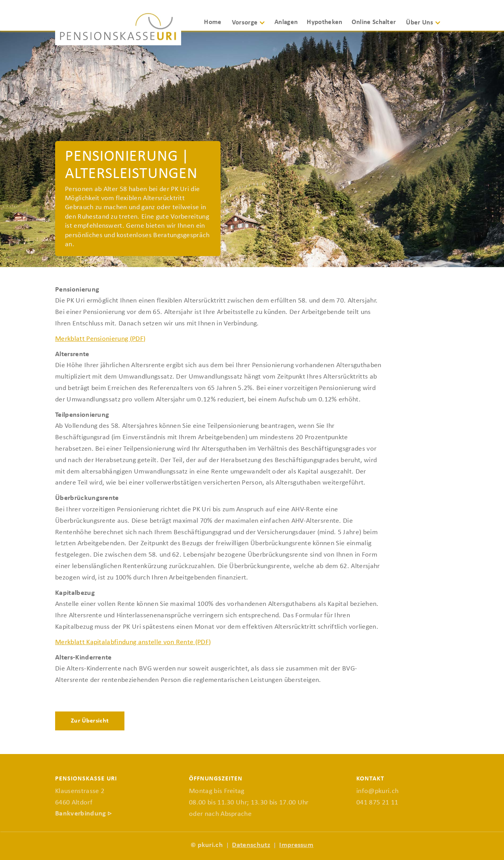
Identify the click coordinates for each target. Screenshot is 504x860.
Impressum (296, 845)
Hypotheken (324, 22)
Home (213, 22)
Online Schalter (374, 22)
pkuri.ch (210, 845)
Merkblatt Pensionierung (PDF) (100, 339)
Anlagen (286, 22)
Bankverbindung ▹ (83, 814)
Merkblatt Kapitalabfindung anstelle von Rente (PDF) (133, 642)
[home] (118, 29)
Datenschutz (251, 845)
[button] (252, 26)
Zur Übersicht (90, 721)
